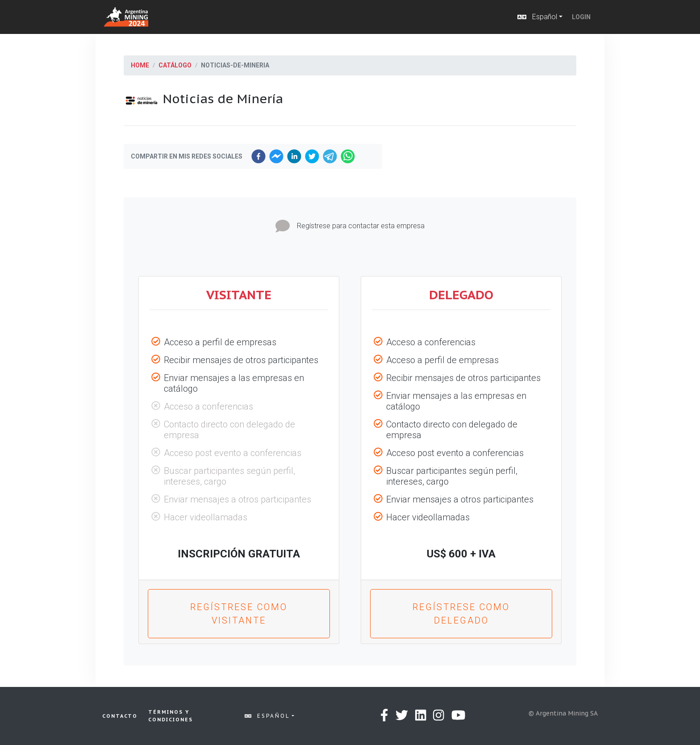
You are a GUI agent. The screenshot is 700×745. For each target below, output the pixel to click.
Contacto (120, 716)
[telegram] (330, 156)
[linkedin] (294, 156)
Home (140, 65)
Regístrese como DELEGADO (461, 614)
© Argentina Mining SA (563, 713)
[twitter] (312, 156)
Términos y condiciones (171, 716)
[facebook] (258, 156)
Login (581, 17)
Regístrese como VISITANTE (239, 614)
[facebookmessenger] (276, 156)
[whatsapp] (348, 156)
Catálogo (175, 65)
